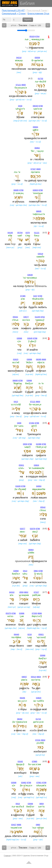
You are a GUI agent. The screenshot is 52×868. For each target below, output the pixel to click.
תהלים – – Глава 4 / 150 (26, 25)
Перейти (28, 20)
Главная (7, 856)
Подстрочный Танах (37, 10)
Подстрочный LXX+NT (13, 10)
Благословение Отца (38, 14)
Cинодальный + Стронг (14, 14)
